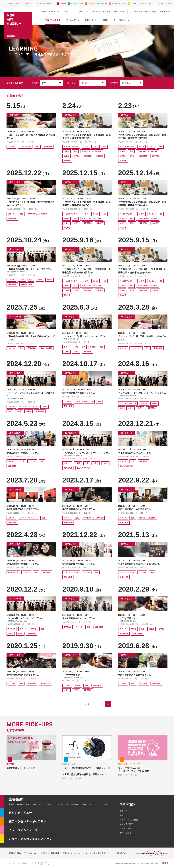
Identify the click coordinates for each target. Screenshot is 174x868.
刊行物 (105, 20)
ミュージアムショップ (119, 4)
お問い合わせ (125, 833)
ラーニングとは (73, 20)
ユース (95, 147)
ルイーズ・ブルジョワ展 (28, 407)
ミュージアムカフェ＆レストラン (142, 4)
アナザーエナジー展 (71, 572)
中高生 (66, 151)
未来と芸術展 (138, 634)
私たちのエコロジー (84, 468)
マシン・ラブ (80, 347)
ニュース (80, 12)
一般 (104, 147)
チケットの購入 (14, 4)
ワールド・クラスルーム (28, 518)
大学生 (66, 156)
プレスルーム (30, 853)
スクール (11, 147)
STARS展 (12, 629)
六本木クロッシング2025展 (92, 151)
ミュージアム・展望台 (44, 4)
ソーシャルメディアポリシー (98, 853)
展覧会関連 (48, 147)
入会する (28, 4)
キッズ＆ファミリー (71, 147)
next (108, 704)
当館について (119, 12)
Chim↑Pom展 (13, 572)
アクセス (124, 811)
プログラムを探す (53, 20)
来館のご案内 (150, 12)
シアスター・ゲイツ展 (128, 403)
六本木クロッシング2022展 (93, 518)
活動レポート (91, 20)
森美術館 (63, 4)
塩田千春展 (97, 685)
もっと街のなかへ (121, 20)
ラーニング (69, 12)
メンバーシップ (93, 12)
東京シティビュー (77, 4)
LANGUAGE (164, 12)
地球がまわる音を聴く (147, 518)
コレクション (136, 12)
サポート (107, 12)
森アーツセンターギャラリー (97, 4)
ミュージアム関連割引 (129, 820)
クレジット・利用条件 (49, 853)
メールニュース (126, 828)
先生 (37, 147)
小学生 (76, 156)
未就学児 (100, 156)
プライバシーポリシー (72, 853)
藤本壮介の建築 (27, 284)
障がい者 (67, 161)
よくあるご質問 (126, 824)
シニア (86, 147)
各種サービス (125, 815)
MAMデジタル (55, 12)
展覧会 (43, 12)
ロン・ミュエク (25, 147)
